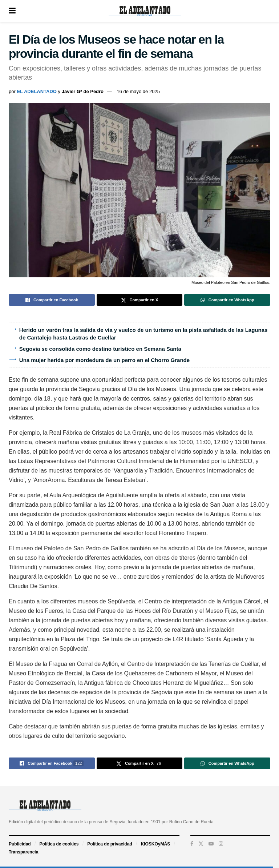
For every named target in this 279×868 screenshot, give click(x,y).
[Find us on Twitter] (201, 844)
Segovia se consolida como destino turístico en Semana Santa (100, 349)
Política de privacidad (110, 844)
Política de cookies (59, 844)
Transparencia (23, 852)
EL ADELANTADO (37, 91)
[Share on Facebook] (52, 300)
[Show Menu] (12, 11)
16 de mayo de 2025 (138, 91)
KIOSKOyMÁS (155, 844)
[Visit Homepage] (145, 11)
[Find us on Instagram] (221, 844)
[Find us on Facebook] (192, 844)
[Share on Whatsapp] (227, 300)
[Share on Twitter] (140, 300)
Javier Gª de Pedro (83, 91)
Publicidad (20, 844)
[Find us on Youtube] (211, 844)
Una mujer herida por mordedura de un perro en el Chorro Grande (104, 360)
